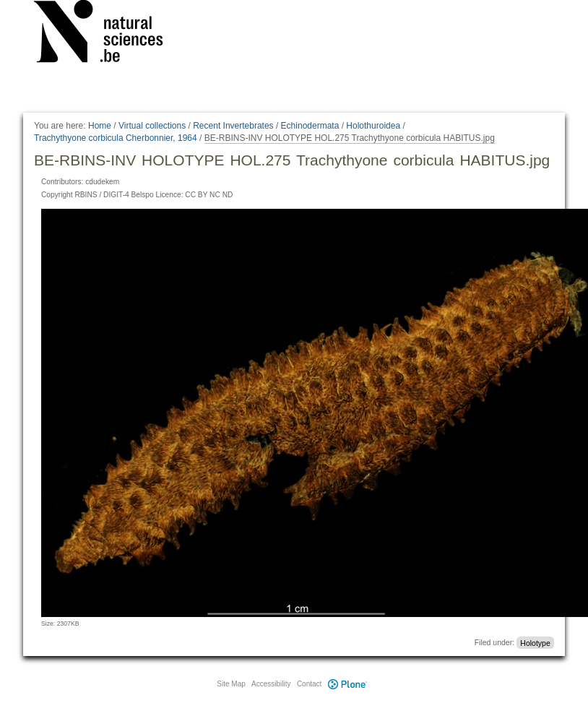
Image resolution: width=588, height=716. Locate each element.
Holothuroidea (373, 126)
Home (100, 126)
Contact (309, 684)
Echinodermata (310, 126)
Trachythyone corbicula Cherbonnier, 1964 (116, 138)
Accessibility (271, 684)
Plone (347, 684)
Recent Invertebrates (233, 126)
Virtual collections (152, 126)
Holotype (535, 642)
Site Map (231, 684)
